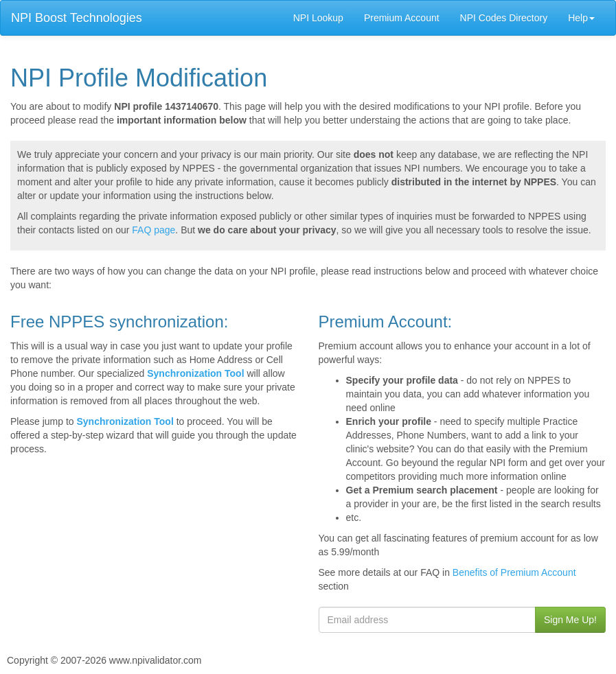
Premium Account (402, 18)
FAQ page (153, 230)
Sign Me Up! (570, 620)
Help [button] (581, 18)
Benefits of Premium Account (514, 572)
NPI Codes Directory (504, 18)
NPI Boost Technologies (77, 18)
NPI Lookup (318, 18)
